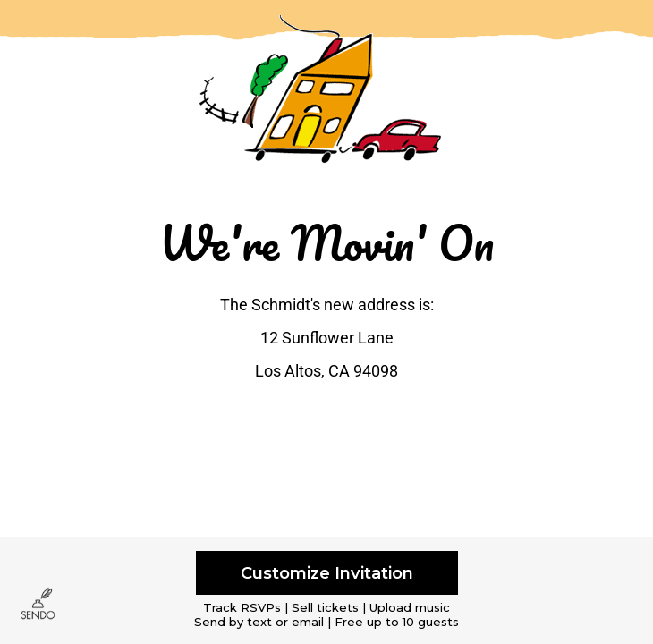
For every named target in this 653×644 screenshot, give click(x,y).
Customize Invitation (327, 573)
